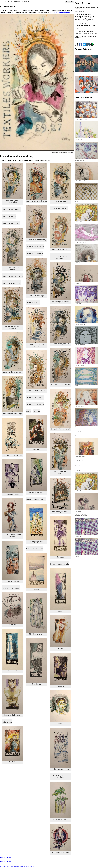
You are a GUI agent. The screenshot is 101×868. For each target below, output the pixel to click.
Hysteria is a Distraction (35, 549)
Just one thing (7, 722)
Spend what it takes (12, 477)
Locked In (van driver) (60, 495)
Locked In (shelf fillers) (34, 254)
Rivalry (28, 411)
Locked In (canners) (9, 217)
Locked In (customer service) (36, 327)
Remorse (60, 590)
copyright (17, 866)
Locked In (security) (36, 277)
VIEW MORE (6, 857)
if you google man (36, 523)
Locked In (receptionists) (11, 223)
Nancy (60, 707)
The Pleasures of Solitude (12, 437)
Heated (60, 632)
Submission (36, 662)
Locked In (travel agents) (35, 247)
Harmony (60, 670)
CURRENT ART (7, 2)
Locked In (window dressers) (60, 454)
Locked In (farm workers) (60, 409)
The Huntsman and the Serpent (12, 518)
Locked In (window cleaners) (12, 249)
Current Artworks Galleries (60, 12)
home (1, 866)
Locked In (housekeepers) (11, 210)
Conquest (37, 411)
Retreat (36, 572)
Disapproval (12, 650)
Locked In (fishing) (33, 303)
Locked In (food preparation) (12, 183)
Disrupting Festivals (12, 561)
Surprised (60, 537)
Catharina (12, 609)
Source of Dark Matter (12, 695)
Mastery (12, 744)
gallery (5, 866)
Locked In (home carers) (12, 353)
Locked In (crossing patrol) (60, 231)
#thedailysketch (80, 12)
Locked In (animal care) (36, 371)
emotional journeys (86, 180)
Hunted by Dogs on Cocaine (61, 777)
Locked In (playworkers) (60, 325)
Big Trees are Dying (60, 801)
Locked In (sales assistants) (36, 183)
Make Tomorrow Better (60, 749)
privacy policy (23, 866)
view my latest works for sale (88, 33)
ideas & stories (10, 866)
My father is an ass (36, 614)
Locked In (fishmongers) (59, 208)
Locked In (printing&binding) (12, 276)
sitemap (33, 866)
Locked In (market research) (12, 308)
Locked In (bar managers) (11, 283)
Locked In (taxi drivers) (60, 183)
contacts (17, 2)
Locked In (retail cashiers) (36, 223)
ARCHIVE (26, 2)
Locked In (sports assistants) (61, 257)
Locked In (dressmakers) (60, 367)
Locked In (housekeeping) (12, 395)
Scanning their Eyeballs (60, 839)
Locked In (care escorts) (60, 282)
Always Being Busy (36, 473)
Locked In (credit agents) (35, 404)
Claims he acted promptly (59, 564)
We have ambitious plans (11, 588)
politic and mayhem (86, 118)
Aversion (36, 433)
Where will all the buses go (36, 499)
